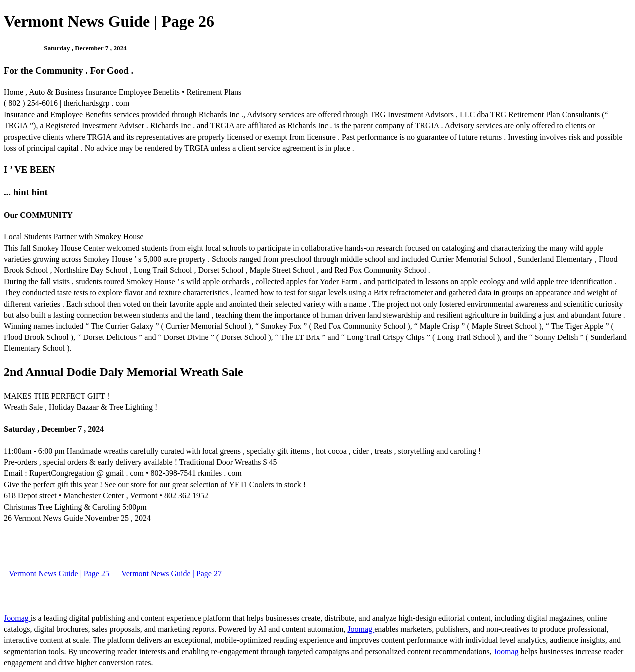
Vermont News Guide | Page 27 (172, 573)
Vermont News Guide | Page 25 (59, 573)
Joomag (17, 618)
